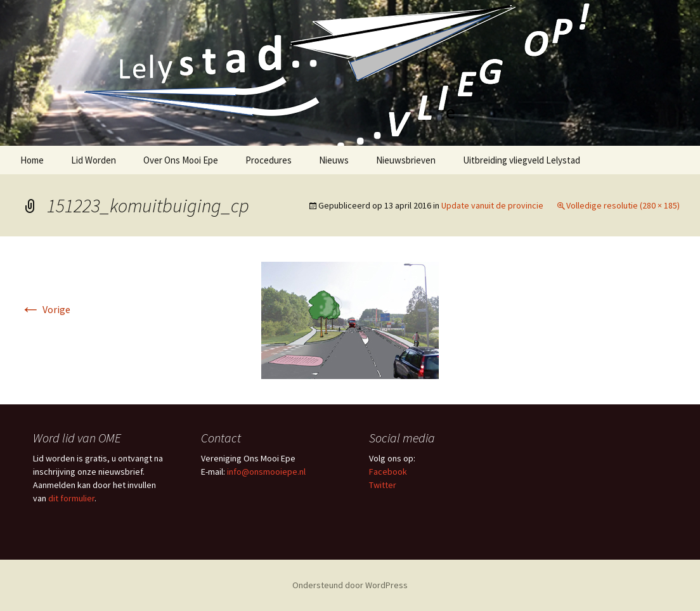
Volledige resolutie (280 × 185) (623, 205)
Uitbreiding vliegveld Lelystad (522, 160)
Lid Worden (94, 160)
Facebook (388, 472)
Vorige (45, 309)
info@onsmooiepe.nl (266, 472)
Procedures (269, 160)
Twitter (383, 485)
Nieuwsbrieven (406, 160)
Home (32, 160)
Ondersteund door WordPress (350, 585)
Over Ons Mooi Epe (181, 160)
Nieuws (334, 160)
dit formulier (71, 498)
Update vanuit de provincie (492, 205)
